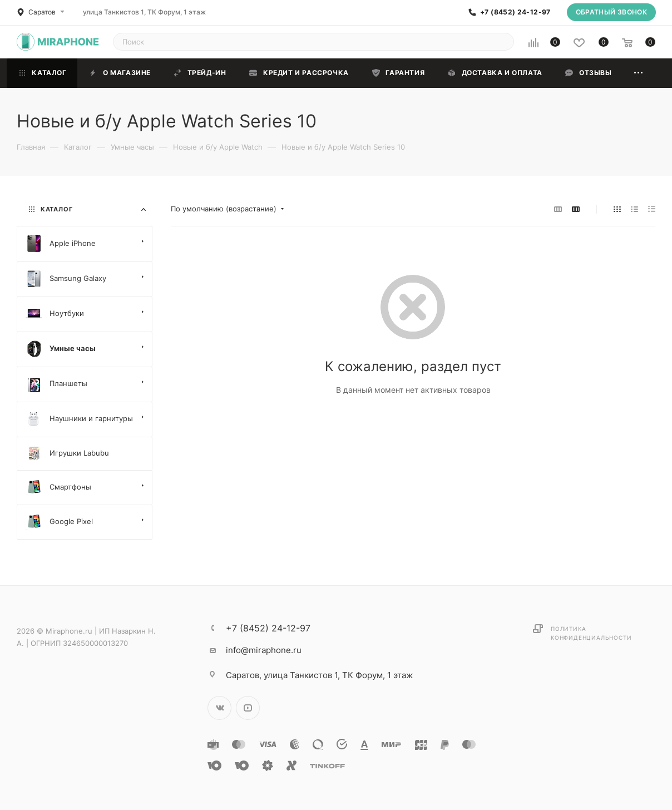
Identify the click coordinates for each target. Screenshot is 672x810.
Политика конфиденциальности (591, 633)
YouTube (248, 708)
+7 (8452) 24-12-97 (515, 12)
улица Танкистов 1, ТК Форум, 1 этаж (144, 12)
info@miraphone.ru (264, 650)
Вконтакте (219, 708)
